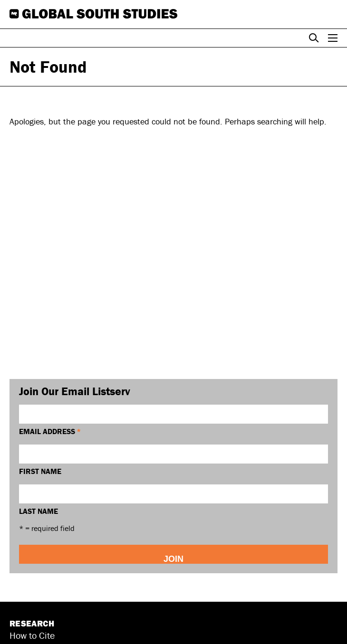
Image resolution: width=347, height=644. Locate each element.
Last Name (39, 511)
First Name (40, 471)
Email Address (50, 431)
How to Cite (32, 635)
